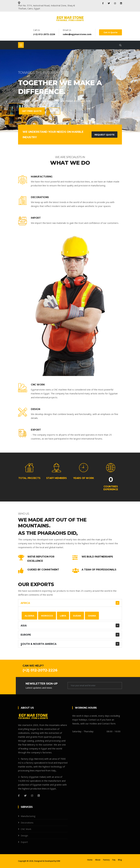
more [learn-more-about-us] (52, 111)
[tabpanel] (70, 91)
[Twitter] (25, 796)
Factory (106, 860)
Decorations (40, 197)
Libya (64, 616)
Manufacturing (42, 177)
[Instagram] (32, 796)
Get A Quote (110, 32)
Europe (26, 635)
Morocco (48, 616)
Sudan (79, 616)
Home (90, 860)
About (98, 860)
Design (35, 409)
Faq (114, 860)
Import (36, 218)
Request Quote (104, 135)
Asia (24, 626)
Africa (25, 603)
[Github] (39, 796)
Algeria (30, 616)
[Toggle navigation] (21, 45)
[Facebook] (19, 796)
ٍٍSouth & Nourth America (39, 644)
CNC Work (38, 385)
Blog (120, 860)
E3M (58, 861)
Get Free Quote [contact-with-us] (30, 111)
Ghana (94, 616)
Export (36, 430)
